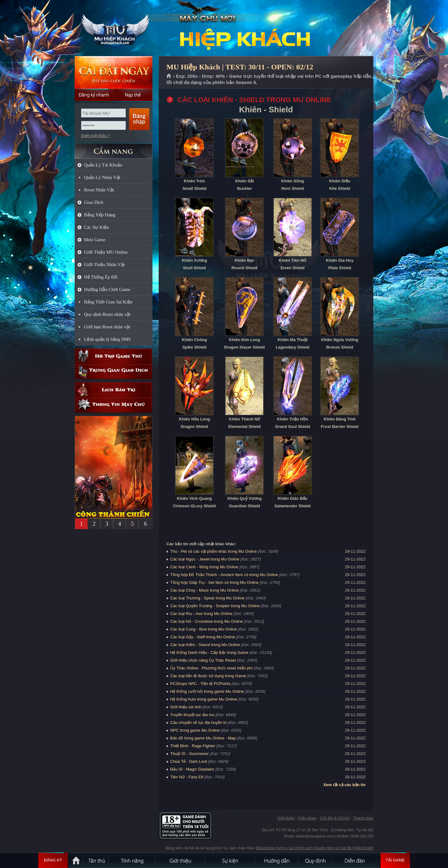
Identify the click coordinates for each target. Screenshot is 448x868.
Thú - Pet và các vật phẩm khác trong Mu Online (213, 551)
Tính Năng (132, 860)
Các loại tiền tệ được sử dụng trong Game (208, 676)
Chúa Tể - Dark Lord (189, 761)
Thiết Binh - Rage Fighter (193, 746)
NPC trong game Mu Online (195, 730)
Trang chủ (169, 76)
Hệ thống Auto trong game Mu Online (204, 699)
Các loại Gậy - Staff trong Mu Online (203, 637)
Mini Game (95, 240)
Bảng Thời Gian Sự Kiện (108, 302)
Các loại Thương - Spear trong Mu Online (207, 598)
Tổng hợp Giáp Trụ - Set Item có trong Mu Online (214, 582)
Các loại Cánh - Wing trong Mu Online (204, 567)
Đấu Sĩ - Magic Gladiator (192, 769)
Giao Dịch (94, 202)
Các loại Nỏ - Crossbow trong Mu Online (206, 621)
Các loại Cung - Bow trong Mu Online (203, 629)
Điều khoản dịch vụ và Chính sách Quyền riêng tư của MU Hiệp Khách (315, 848)
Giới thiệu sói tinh (186, 707)
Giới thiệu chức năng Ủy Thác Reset (203, 660)
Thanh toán (363, 818)
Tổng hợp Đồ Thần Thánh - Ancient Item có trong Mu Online (224, 575)
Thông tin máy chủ (114, 405)
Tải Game (395, 860)
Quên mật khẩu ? (95, 136)
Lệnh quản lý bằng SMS (107, 339)
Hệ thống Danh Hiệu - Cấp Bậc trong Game (209, 652)
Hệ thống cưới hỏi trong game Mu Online (207, 691)
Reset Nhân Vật (99, 190)
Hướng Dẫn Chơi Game (107, 289)
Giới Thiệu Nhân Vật (104, 265)
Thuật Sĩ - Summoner (189, 754)
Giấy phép (307, 818)
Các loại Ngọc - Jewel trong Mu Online (205, 559)
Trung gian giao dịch (114, 371)
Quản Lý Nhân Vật (102, 177)
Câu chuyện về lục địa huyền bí (198, 723)
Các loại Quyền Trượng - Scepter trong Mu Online (215, 606)
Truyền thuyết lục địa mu (192, 715)
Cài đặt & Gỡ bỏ (335, 818)
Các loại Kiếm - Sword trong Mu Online (205, 645)
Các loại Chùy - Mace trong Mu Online (204, 590)
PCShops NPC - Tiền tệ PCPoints (200, 684)
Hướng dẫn (277, 860)
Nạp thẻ (133, 95)
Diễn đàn (356, 860)
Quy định (316, 860)
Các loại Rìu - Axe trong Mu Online (201, 614)
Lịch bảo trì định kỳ (114, 390)
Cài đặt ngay (114, 72)
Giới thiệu (286, 818)
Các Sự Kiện (96, 227)
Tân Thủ (96, 860)
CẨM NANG (114, 148)
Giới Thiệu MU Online (106, 252)
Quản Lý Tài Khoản (103, 165)
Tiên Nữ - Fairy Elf (187, 777)
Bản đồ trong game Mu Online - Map (203, 738)
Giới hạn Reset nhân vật (107, 327)
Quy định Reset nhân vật (107, 314)
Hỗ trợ (114, 356)
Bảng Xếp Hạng (100, 215)
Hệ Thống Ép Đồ (101, 277)
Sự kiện (230, 860)
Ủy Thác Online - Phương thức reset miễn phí (211, 668)
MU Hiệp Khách (113, 28)
